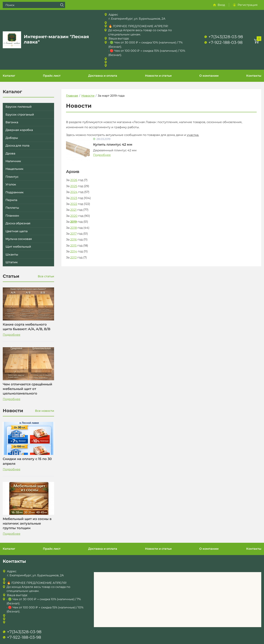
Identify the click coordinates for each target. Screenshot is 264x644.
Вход (221, 5)
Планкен (12, 216)
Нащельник (14, 169)
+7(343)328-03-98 (226, 37)
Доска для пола (17, 146)
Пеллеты (12, 208)
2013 (73, 257)
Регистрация (248, 5)
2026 (74, 180)
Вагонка (12, 122)
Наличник (13, 161)
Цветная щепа (16, 231)
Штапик (12, 262)
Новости (88, 96)
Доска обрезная (18, 223)
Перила (11, 200)
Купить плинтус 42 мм (113, 145)
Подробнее (12, 335)
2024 (74, 192)
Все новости (45, 411)
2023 (74, 198)
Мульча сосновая (19, 239)
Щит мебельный (18, 247)
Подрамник (15, 192)
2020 (74, 216)
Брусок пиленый (19, 107)
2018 (74, 228)
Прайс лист (52, 76)
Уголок (11, 184)
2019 (74, 222)
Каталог (9, 76)
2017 (73, 234)
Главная (72, 96)
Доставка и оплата (103, 76)
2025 (74, 186)
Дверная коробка (19, 130)
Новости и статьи (158, 76)
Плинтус (12, 177)
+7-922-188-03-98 (225, 42)
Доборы (12, 138)
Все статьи (46, 276)
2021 (73, 210)
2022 (74, 204)
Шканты (12, 255)
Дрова (10, 153)
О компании (209, 76)
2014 (74, 251)
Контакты (254, 76)
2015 (73, 246)
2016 (74, 239)
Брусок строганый (20, 115)
